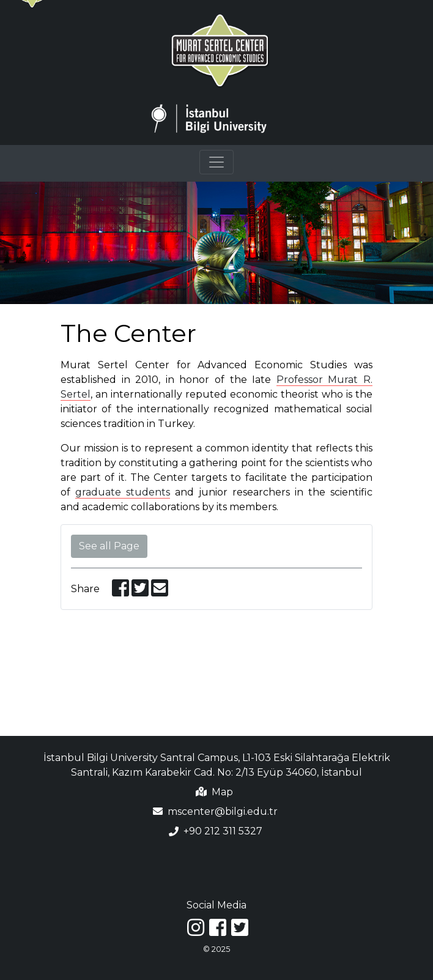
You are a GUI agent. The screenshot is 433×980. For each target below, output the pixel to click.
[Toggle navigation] (216, 162)
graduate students (123, 492)
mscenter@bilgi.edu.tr (223, 811)
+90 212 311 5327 (223, 832)
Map (222, 792)
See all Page (109, 546)
